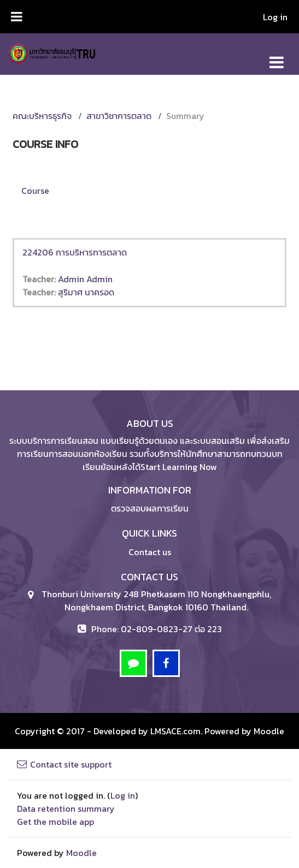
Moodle (269, 731)
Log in (275, 17)
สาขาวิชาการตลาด (119, 116)
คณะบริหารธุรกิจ (42, 116)
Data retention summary (66, 808)
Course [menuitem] (35, 191)
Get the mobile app (55, 822)
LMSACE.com (175, 731)
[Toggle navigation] (277, 57)
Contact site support (64, 764)
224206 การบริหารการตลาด (75, 252)
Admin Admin (85, 279)
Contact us (150, 552)
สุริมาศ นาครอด (86, 292)
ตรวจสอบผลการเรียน (150, 508)
